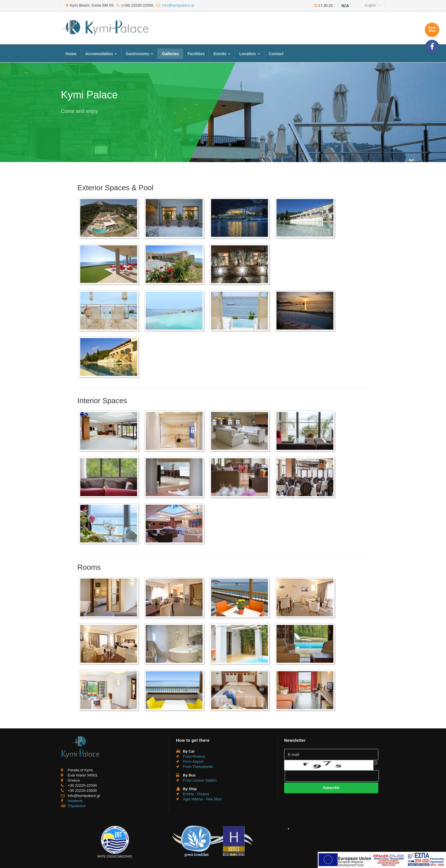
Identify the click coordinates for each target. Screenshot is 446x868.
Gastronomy (139, 54)
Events (222, 54)
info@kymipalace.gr (178, 5)
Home (71, 54)
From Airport (193, 762)
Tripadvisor (77, 806)
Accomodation (101, 54)
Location (249, 54)
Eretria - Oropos (196, 794)
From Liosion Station (200, 780)
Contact (276, 54)
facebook (75, 801)
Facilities (196, 54)
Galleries (170, 54)
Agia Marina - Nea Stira (202, 799)
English (373, 5)
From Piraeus (194, 756)
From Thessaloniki (198, 767)
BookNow (432, 29)
